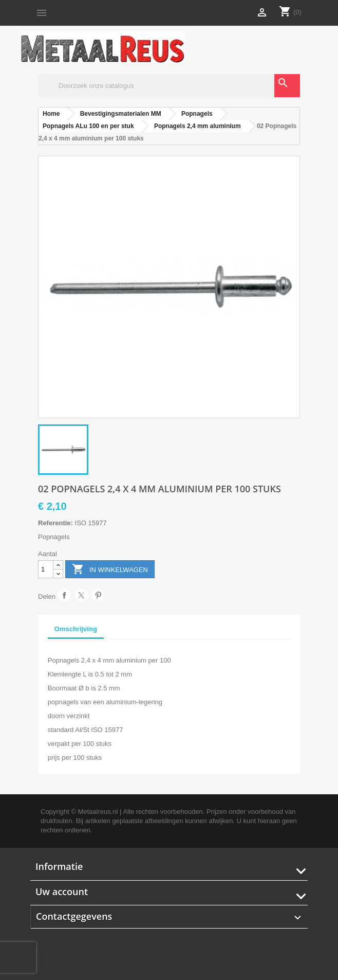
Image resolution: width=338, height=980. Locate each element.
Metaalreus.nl (98, 812)
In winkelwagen (110, 570)
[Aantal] (46, 569)
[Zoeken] (169, 86)
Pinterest (98, 595)
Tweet (81, 595)
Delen (64, 595)
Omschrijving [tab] (76, 629)
